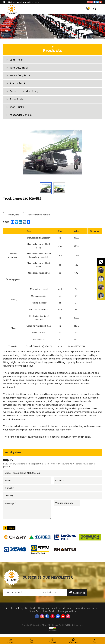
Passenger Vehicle (21, 117)
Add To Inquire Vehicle (39, 217)
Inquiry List (14, 217)
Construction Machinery (24, 93)
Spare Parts (17, 101)
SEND (11, 531)
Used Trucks (17, 109)
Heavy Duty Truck (20, 76)
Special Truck (18, 85)
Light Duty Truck (19, 68)
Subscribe (80, 596)
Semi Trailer (17, 60)
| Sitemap (53, 634)
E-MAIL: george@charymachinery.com (23, 2)
